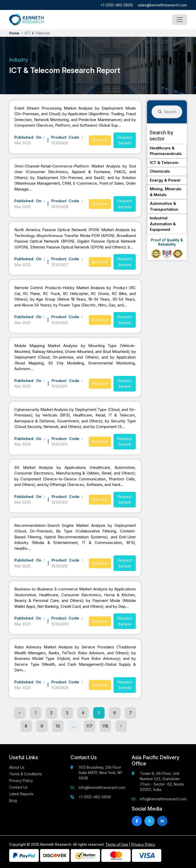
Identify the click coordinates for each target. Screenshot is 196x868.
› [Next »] (121, 726)
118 (105, 726)
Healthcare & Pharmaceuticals (166, 151)
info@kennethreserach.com (102, 787)
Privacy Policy (21, 781)
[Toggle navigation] (180, 20)
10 (58, 726)
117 (89, 726)
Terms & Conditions (26, 774)
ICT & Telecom (164, 163)
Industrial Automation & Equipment (163, 224)
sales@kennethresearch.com (162, 5)
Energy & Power (165, 180)
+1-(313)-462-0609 (117, 5)
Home (14, 33)
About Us (17, 767)
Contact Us (18, 787)
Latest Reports (21, 794)
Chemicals (160, 171)
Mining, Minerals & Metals (166, 192)
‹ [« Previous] (20, 713)
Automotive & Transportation (164, 206)
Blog (13, 800)
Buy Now (100, 140)
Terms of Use (117, 844)
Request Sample (125, 140)
